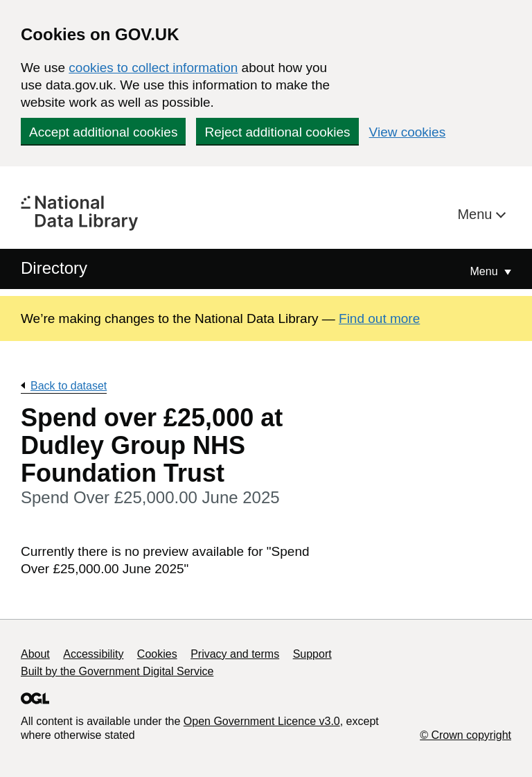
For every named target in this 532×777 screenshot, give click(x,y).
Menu (477, 214)
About (35, 654)
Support (312, 654)
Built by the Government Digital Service (117, 671)
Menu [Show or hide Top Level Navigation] (486, 271)
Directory (54, 268)
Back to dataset (69, 386)
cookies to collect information (153, 68)
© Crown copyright (465, 735)
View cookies (408, 132)
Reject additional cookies (277, 132)
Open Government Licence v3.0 (262, 721)
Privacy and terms (235, 654)
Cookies (157, 654)
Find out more (379, 318)
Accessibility (93, 654)
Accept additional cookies (103, 132)
